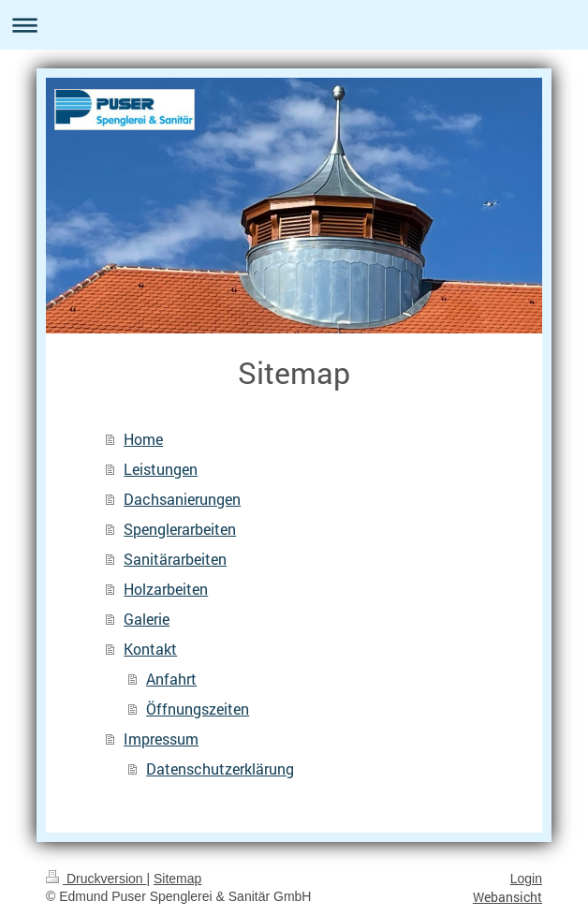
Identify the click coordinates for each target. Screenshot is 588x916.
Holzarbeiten (166, 589)
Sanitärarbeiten (175, 559)
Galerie (147, 619)
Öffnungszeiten (198, 709)
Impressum (161, 739)
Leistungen (161, 469)
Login (526, 879)
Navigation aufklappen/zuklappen (294, 25)
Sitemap (177, 879)
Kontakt (150, 649)
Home (143, 439)
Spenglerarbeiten (180, 529)
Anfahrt (171, 679)
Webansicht (507, 897)
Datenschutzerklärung (220, 768)
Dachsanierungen (182, 499)
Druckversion (96, 879)
